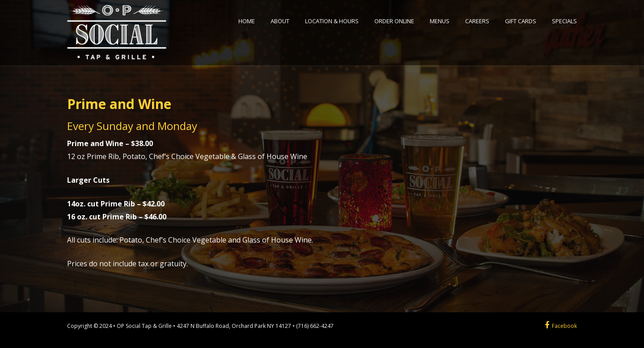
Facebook (561, 326)
